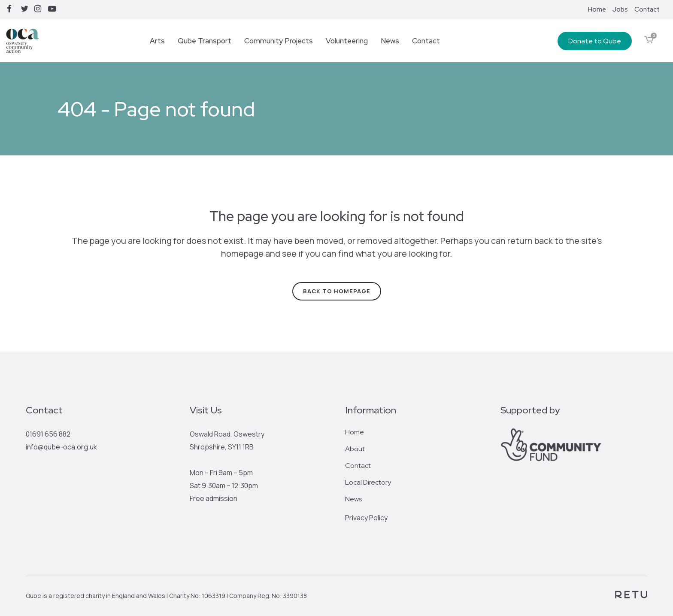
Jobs (620, 9)
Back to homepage (337, 291)
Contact (647, 9)
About (355, 449)
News (353, 499)
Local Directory (368, 482)
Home (597, 9)
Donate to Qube (595, 41)
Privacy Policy (366, 518)
